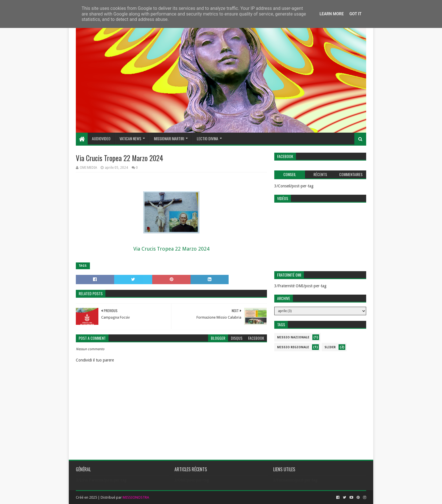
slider (330, 347)
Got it (355, 14)
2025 (93, 497)
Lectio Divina (207, 138)
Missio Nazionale (293, 337)
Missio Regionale (293, 347)
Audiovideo (101, 138)
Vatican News (130, 138)
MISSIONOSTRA (136, 497)
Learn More (331, 14)
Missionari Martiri (169, 138)
